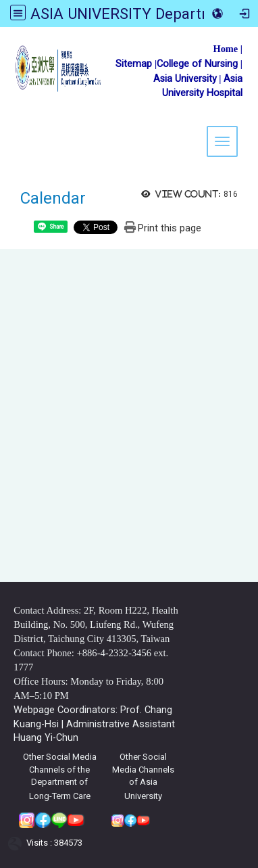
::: (5, 44)
